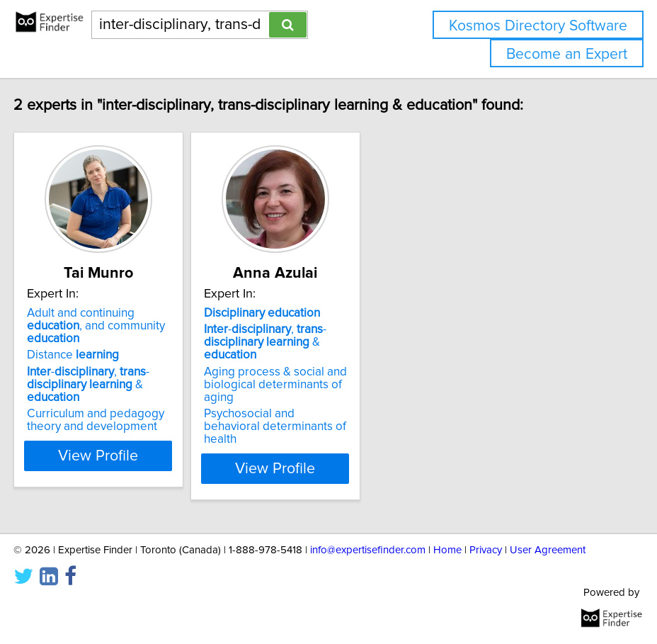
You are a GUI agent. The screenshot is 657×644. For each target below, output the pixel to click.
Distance (122, 355)
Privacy (486, 550)
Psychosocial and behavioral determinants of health (325, 426)
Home (447, 550)
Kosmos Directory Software (538, 26)
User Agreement (548, 550)
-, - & (138, 385)
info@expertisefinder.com (368, 550)
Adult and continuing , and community (145, 326)
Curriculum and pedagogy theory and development (145, 420)
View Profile (148, 468)
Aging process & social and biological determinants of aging (325, 385)
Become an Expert (567, 54)
